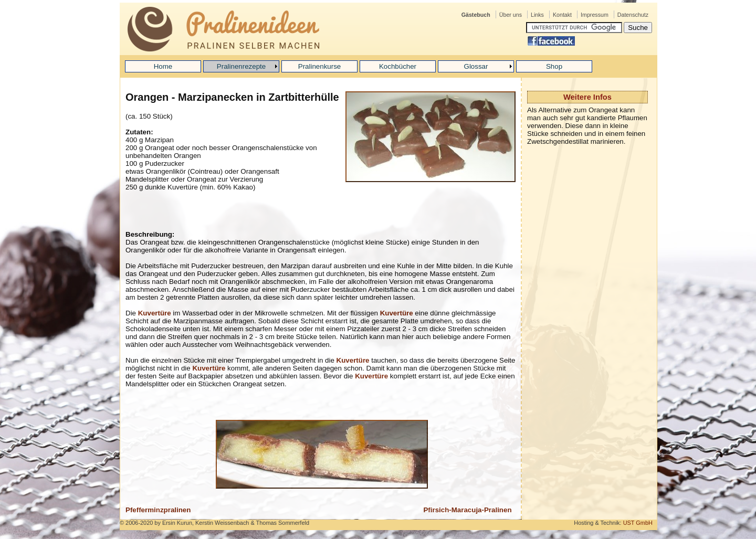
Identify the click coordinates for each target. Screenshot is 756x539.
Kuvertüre (155, 313)
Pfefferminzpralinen (158, 510)
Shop (554, 66)
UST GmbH (638, 523)
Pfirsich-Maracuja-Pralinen (467, 510)
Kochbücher (398, 66)
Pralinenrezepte (241, 66)
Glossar (476, 66)
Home (163, 66)
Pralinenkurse (320, 66)
